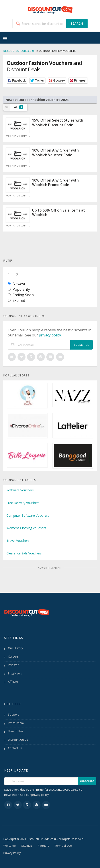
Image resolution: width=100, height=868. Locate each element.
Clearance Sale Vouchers (24, 553)
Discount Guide (18, 740)
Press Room (16, 723)
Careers (13, 657)
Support (13, 715)
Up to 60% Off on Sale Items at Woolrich (59, 213)
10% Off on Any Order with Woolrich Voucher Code (55, 153)
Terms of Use (63, 846)
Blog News (15, 673)
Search (77, 24)
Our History (15, 648)
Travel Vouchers (18, 541)
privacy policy (50, 335)
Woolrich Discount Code (18, 136)
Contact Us (15, 748)
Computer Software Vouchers (28, 515)
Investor (13, 665)
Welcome (10, 846)
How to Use (16, 731)
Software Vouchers (20, 490)
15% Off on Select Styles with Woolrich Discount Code (58, 123)
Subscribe (82, 345)
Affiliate (13, 682)
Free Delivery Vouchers (23, 503)
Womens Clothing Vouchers (26, 528)
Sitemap (27, 846)
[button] (17, 81)
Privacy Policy (12, 853)
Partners (43, 846)
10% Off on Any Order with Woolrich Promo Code (55, 183)
